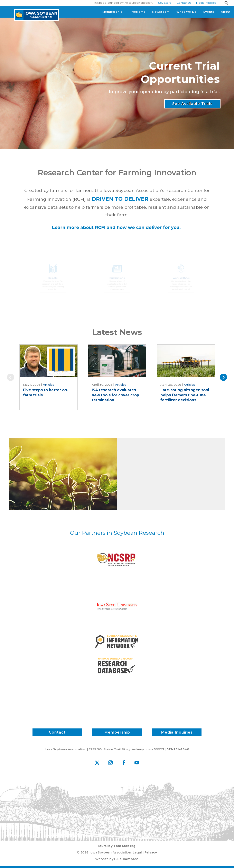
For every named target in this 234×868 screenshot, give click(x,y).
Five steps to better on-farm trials (46, 392)
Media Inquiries (177, 732)
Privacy (151, 852)
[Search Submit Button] (226, 3)
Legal (137, 852)
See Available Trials (192, 104)
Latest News (117, 332)
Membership (117, 732)
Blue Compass (126, 859)
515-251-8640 (178, 749)
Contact (57, 732)
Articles (49, 385)
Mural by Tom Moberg (117, 846)
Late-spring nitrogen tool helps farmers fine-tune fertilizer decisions (185, 395)
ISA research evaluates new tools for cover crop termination (115, 395)
